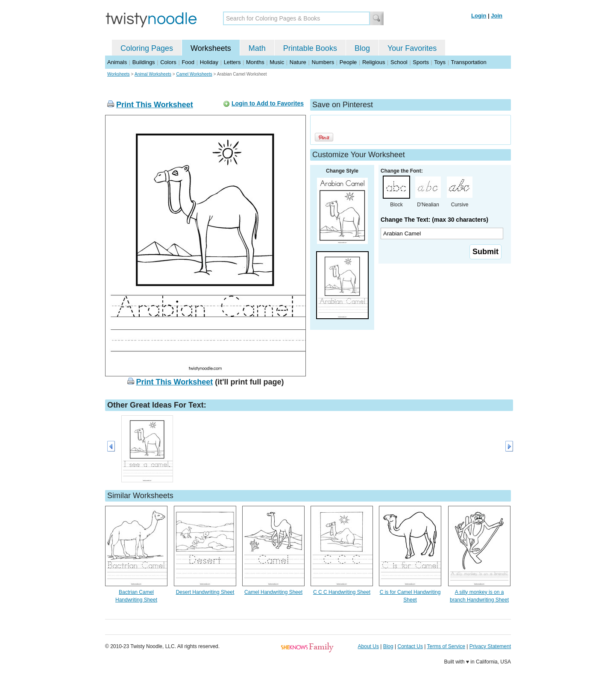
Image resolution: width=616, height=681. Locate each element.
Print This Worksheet (155, 105)
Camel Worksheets (194, 74)
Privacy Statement (490, 646)
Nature (298, 62)
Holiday (209, 62)
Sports (421, 62)
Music (277, 62)
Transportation (468, 62)
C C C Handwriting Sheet (342, 592)
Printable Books (310, 48)
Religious (374, 62)
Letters (232, 62)
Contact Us (410, 646)
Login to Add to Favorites (268, 103)
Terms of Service (446, 646)
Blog (362, 48)
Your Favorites (412, 48)
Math (257, 48)
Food (188, 62)
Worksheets (211, 48)
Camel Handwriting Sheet (273, 592)
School (399, 62)
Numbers (323, 62)
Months (255, 62)
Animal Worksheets (153, 74)
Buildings (144, 62)
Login (479, 16)
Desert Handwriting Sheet (205, 592)
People (348, 62)
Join (497, 16)
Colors (168, 62)
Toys (440, 62)
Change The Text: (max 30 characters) (434, 220)
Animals (117, 62)
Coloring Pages (147, 48)
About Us (368, 646)
